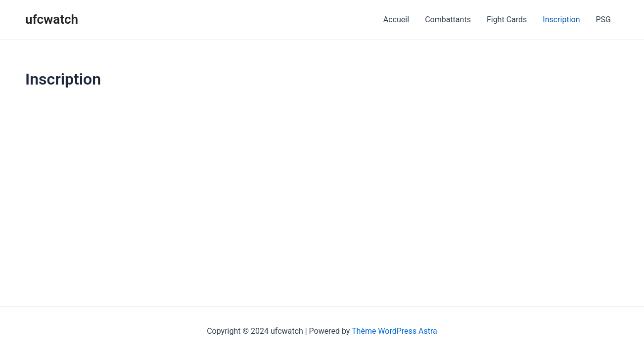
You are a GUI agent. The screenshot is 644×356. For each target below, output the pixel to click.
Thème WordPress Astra (394, 331)
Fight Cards (507, 20)
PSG (604, 20)
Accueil (396, 20)
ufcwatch (52, 19)
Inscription (561, 20)
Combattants (448, 20)
